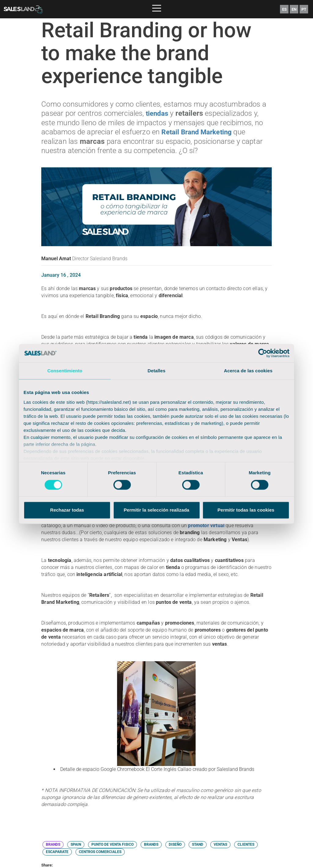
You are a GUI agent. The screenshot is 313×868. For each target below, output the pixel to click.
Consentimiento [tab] (65, 371)
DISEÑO (175, 844)
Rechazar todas (67, 510)
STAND (198, 844)
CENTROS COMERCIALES (100, 851)
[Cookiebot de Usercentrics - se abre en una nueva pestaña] (263, 353)
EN (294, 9)
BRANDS (53, 844)
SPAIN (76, 844)
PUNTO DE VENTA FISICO (112, 844)
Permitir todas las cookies (246, 510)
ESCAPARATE (57, 851)
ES (284, 9)
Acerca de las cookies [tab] (248, 371)
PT (304, 9)
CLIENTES (246, 844)
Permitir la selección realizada (156, 510)
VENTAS (220, 844)
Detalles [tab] (156, 371)
